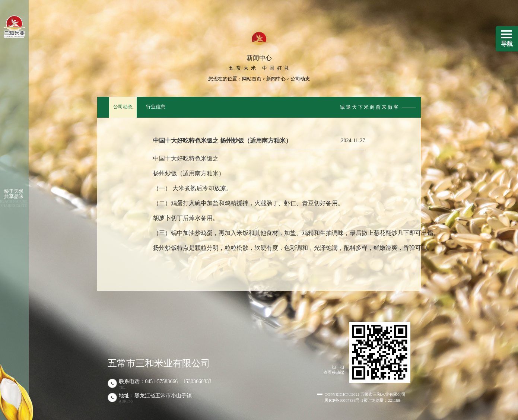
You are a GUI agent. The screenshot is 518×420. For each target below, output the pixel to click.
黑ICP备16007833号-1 (344, 400)
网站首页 (252, 79)
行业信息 (156, 107)
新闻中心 (276, 79)
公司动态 (123, 107)
